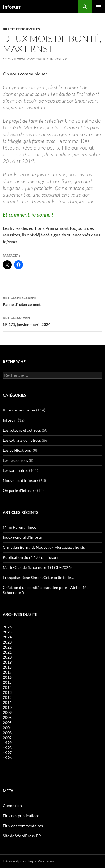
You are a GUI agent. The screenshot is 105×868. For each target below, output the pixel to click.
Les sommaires (16, 470)
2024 (7, 637)
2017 (7, 672)
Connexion (12, 806)
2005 (7, 722)
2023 (7, 642)
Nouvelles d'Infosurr (21, 480)
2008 (7, 717)
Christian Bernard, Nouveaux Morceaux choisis (44, 547)
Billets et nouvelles (21, 29)
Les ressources (15, 460)
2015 (7, 682)
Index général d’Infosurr (24, 537)
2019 (7, 662)
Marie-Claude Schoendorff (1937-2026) (37, 567)
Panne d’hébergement (53, 301)
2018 (7, 667)
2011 (7, 702)
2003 (7, 733)
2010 (7, 707)
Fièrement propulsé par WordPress (29, 861)
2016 (7, 677)
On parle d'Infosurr (19, 490)
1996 (7, 758)
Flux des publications (21, 816)
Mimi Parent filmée (19, 527)
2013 (7, 692)
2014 (7, 687)
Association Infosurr (47, 59)
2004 (7, 728)
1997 (7, 753)
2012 (7, 697)
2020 (7, 657)
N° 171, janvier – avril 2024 (53, 321)
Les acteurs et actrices (22, 430)
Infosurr (12, 7)
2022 (7, 647)
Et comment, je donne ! (28, 215)
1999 (7, 743)
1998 (7, 748)
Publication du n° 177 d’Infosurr (31, 557)
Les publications (17, 450)
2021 (7, 652)
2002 (7, 738)
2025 (7, 632)
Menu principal (98, 7)
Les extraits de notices (22, 440)
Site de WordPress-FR (22, 836)
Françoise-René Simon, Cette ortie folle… (38, 577)
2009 (7, 712)
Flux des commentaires (23, 826)
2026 (7, 627)
